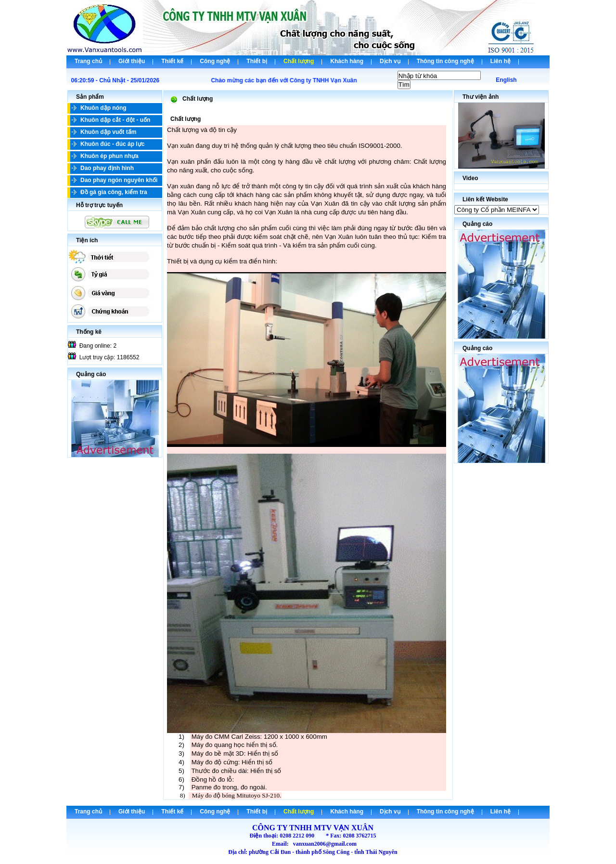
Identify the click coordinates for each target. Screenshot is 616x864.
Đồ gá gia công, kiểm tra (114, 192)
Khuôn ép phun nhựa (109, 156)
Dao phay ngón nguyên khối (119, 180)
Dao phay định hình (107, 168)
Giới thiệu (132, 61)
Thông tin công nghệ (445, 61)
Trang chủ (88, 61)
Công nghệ (215, 61)
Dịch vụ (390, 61)
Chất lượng (299, 61)
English (506, 80)
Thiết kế (172, 61)
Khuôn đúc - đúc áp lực (112, 144)
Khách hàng (347, 61)
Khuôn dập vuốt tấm (108, 132)
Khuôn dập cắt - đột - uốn (115, 120)
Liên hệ (500, 61)
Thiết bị (257, 61)
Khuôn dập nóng (103, 108)
